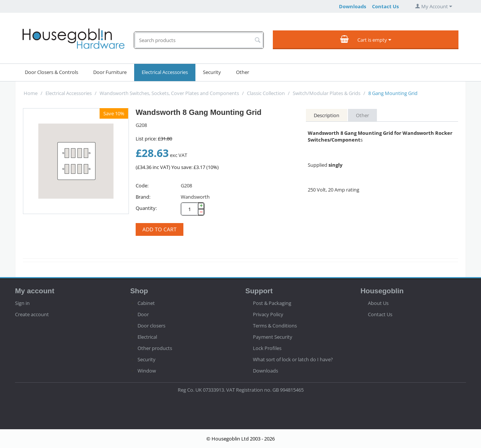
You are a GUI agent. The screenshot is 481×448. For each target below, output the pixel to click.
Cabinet (146, 303)
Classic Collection (266, 93)
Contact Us (385, 6)
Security (212, 72)
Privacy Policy (268, 314)
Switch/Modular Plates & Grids (327, 93)
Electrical (147, 337)
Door (143, 314)
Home (31, 93)
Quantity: (146, 208)
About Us (378, 303)
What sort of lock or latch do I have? (293, 359)
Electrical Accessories (165, 72)
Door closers (151, 326)
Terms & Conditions (275, 326)
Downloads (352, 6)
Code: (142, 186)
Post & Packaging (272, 303)
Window (147, 371)
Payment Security (273, 337)
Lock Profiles (267, 348)
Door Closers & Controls (51, 72)
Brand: (143, 197)
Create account (32, 314)
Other (243, 72)
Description (327, 115)
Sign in (22, 303)
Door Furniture (110, 72)
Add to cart (160, 229)
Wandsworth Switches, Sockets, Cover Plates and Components (169, 93)
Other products (155, 348)
